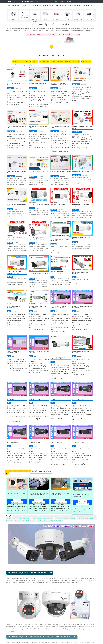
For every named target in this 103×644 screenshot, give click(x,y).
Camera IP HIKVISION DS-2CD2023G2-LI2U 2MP (36, 399)
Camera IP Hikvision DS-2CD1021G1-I (39, 205)
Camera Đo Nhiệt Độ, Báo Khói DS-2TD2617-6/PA (39, 274)
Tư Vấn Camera (87, 6)
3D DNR (26, 62)
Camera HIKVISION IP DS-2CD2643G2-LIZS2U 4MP (82, 307)
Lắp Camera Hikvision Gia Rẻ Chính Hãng (25, 521)
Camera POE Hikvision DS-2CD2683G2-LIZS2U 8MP (58, 358)
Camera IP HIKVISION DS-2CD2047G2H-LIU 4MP (79, 399)
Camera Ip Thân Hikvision (52, 56)
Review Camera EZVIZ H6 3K (17, 493)
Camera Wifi (26, 6)
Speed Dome (60, 62)
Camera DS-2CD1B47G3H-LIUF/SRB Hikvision (82, 238)
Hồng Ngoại (46, 62)
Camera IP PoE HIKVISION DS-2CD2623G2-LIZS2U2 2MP (59, 307)
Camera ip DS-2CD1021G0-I (80, 81)
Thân (78, 62)
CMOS (83, 62)
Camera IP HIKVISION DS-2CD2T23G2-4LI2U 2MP (57, 442)
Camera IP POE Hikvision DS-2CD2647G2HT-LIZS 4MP (15, 352)
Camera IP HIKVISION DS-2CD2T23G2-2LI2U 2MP (14, 399)
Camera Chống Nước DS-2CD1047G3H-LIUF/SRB (14, 273)
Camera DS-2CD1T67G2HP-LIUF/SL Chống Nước (60, 240)
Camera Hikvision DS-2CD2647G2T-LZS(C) (17, 205)
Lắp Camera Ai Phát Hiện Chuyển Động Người (20, 65)
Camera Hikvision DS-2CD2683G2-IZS (38, 84)
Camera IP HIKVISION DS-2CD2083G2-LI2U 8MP (36, 442)
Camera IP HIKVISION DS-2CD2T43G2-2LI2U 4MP (79, 442)
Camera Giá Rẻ (34, 2)
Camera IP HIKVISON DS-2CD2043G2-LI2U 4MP (61, 399)
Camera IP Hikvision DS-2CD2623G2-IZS (61, 172)
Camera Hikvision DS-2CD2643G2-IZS (16, 172)
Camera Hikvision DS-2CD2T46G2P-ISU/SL (82, 128)
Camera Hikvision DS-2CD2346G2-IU (86, 516)
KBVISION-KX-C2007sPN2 (68, 516)
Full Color (53, 62)
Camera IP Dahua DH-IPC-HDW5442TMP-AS (18, 518)
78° (40, 62)
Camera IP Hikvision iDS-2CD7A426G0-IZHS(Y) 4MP (58, 272)
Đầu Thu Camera (61, 6)
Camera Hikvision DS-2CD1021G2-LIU (16, 84)
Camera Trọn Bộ (48, 6)
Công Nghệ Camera (74, 6)
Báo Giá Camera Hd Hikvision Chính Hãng (42, 518)
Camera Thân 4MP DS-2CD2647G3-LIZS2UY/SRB (16, 238)
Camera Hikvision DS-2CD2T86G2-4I (82, 172)
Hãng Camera (37, 6)
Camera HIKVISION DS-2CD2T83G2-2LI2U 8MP (82, 352)
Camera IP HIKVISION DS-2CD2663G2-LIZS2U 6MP (39, 352)
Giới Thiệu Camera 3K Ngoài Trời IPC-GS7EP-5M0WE (39, 494)
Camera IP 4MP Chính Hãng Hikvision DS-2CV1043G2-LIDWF (59, 84)
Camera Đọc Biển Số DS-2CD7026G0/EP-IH (14, 307)
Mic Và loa (15, 62)
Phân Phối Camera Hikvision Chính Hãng (65, 518)
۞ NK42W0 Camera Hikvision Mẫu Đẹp (16, 127)
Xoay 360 (89, 62)
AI (30, 62)
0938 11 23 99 (16, 2)
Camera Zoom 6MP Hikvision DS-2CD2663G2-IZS (60, 127)
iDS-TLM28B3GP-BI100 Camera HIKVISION (81, 273)
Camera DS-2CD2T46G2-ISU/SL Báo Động (38, 172)
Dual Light (35, 62)
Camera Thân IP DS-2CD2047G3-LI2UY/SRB (81, 205)
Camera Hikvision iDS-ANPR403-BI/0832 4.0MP (38, 307)
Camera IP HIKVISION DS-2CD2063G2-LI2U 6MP (14, 442)
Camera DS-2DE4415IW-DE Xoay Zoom (49, 516)
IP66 (21, 62)
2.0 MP (73, 62)
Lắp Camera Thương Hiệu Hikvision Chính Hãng (50, 521)
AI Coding (68, 62)
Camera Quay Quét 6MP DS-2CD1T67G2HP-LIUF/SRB (58, 205)
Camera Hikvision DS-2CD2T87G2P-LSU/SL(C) (38, 127)
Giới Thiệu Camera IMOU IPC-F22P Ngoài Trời (61, 494)
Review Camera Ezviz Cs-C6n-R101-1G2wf (82, 496)
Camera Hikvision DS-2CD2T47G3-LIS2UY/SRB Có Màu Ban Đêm (38, 238)
